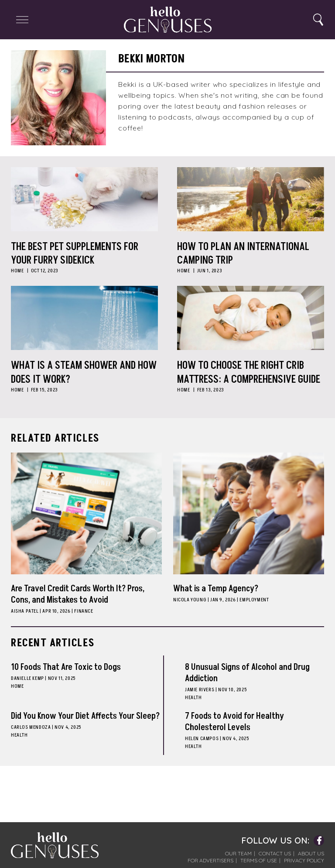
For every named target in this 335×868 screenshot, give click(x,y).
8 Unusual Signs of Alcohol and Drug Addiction (247, 673)
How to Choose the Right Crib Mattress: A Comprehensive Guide (249, 372)
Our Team (238, 853)
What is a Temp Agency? (216, 589)
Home (17, 271)
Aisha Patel (25, 611)
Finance (84, 611)
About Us (311, 853)
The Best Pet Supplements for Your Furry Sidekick (75, 254)
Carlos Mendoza (31, 727)
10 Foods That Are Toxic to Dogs (66, 667)
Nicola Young (190, 600)
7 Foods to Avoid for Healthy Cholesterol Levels (234, 722)
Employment (254, 600)
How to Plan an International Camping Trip (243, 254)
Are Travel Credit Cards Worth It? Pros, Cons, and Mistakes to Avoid (78, 594)
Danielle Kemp (27, 678)
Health (193, 698)
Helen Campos (202, 739)
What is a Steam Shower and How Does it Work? (84, 372)
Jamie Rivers (200, 690)
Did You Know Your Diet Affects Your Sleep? (85, 716)
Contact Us (275, 853)
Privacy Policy (304, 860)
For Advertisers (210, 860)
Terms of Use (259, 860)
